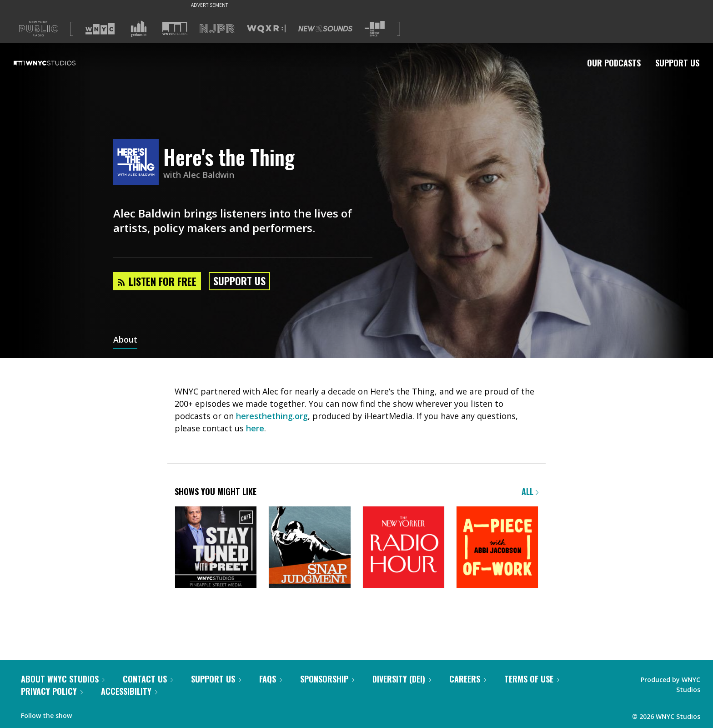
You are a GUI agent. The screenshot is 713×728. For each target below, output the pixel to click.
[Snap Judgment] (309, 548)
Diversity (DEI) (402, 679)
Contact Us (148, 679)
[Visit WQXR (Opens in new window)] (266, 29)
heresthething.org (272, 416)
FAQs (271, 679)
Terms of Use (532, 679)
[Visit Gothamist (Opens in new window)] (139, 29)
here (255, 428)
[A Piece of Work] (497, 548)
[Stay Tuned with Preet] (216, 548)
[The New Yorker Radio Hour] (404, 548)
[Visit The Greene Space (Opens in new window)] (375, 29)
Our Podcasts (614, 63)
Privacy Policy (52, 691)
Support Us (677, 63)
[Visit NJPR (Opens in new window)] (217, 29)
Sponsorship (327, 679)
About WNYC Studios (63, 679)
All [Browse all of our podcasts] (530, 491)
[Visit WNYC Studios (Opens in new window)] (175, 28)
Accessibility (129, 691)
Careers (468, 679)
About (125, 340)
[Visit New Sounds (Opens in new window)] (325, 29)
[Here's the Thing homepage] (138, 163)
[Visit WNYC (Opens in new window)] (100, 29)
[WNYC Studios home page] (56, 63)
